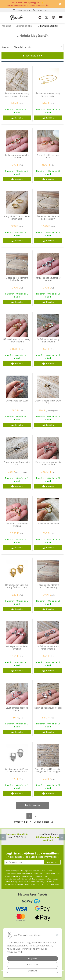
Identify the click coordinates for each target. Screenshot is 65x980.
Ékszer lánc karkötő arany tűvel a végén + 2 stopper (17, 95)
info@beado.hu (23, 10)
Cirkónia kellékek (24, 26)
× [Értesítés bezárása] (60, 4)
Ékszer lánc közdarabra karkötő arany (48, 218)
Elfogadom (32, 959)
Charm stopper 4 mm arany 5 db (48, 402)
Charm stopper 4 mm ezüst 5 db (17, 463)
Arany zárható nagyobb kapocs (48, 156)
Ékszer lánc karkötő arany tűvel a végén (48, 95)
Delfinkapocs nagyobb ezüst (48, 708)
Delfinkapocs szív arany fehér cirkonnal (48, 340)
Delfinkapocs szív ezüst (17, 401)
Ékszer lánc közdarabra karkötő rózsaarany (48, 586)
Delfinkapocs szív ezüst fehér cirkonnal (48, 648)
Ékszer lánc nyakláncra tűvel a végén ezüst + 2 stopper (48, 770)
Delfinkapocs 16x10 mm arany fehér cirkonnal (17, 586)
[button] (40, 18)
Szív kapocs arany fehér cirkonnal (17, 525)
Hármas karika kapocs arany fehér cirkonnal (17, 340)
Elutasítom (32, 971)
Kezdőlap (6, 26)
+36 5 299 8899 (43, 10)
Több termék (33, 805)
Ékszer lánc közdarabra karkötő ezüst (17, 279)
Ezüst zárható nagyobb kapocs (17, 709)
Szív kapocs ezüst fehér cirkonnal (17, 648)
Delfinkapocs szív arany (48, 524)
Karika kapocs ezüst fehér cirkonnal (48, 279)
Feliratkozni (52, 862)
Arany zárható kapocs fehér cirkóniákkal (17, 218)
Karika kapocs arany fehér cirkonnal (17, 156)
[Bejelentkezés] (47, 18)
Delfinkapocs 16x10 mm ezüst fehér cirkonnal (17, 770)
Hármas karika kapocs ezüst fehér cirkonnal (48, 463)
